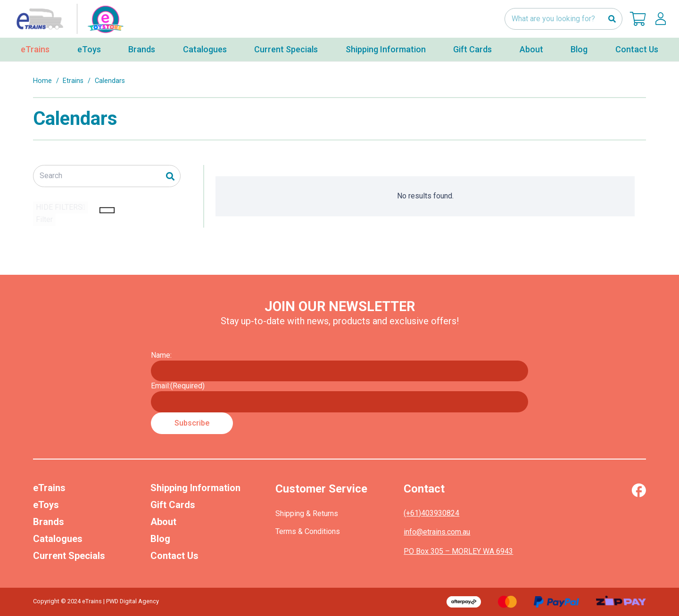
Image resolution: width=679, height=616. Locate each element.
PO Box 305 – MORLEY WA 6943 (458, 551)
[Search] (612, 19)
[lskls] (661, 19)
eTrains (49, 488)
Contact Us (174, 556)
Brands (49, 522)
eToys (46, 505)
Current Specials (69, 556)
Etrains (73, 81)
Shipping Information (195, 488)
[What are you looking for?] (563, 19)
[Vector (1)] (639, 490)
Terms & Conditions (308, 531)
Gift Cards (173, 505)
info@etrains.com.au (437, 532)
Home (42, 81)
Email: (178, 386)
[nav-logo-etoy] (68, 19)
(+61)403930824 (431, 513)
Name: (161, 355)
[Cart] (638, 19)
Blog (160, 539)
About (163, 522)
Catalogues (58, 539)
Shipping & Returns (307, 513)
